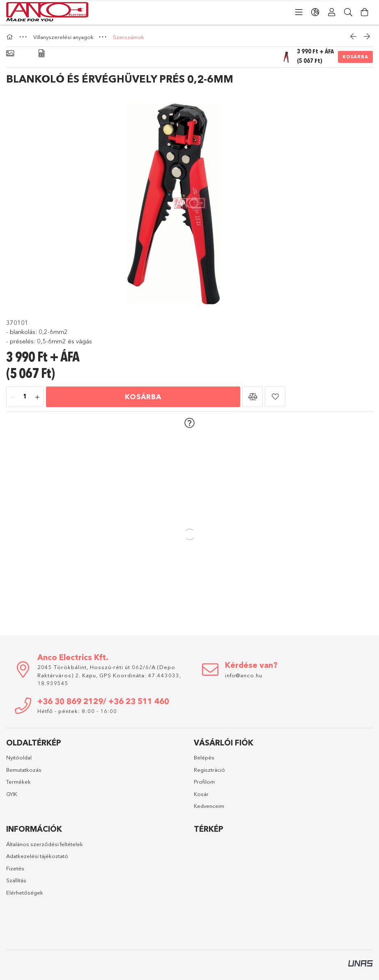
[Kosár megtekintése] (365, 12)
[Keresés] (348, 12)
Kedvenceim (209, 806)
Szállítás (16, 880)
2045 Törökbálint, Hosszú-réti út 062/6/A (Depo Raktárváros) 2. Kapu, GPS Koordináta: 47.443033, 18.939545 (109, 675)
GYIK (12, 794)
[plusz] (37, 397)
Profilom (204, 782)
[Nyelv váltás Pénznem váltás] (315, 12)
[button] (253, 397)
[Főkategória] (11, 37)
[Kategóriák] (299, 12)
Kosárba (355, 57)
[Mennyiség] (25, 397)
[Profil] (332, 12)
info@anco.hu (244, 675)
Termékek (18, 782)
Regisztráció (209, 770)
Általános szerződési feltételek (45, 844)
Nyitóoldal (19, 757)
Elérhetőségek (25, 893)
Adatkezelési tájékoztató (37, 856)
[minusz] (13, 397)
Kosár (201, 794)
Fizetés (15, 868)
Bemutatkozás (24, 770)
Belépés (204, 757)
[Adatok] (41, 54)
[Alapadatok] (10, 54)
